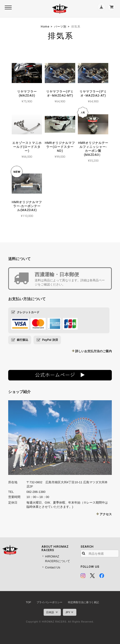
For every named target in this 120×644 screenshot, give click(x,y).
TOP (28, 602)
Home (45, 27)
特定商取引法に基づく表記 (83, 602)
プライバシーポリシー (49, 602)
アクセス (106, 514)
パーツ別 (60, 27)
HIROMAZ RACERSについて (57, 559)
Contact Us (52, 567)
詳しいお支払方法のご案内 (94, 351)
